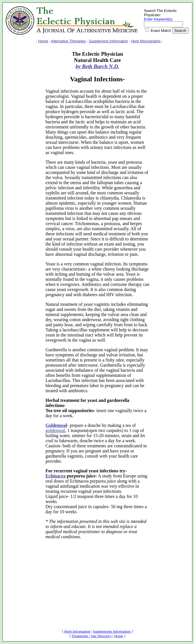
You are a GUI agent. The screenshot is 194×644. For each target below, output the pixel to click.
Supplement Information (108, 41)
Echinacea (55, 476)
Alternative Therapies (68, 41)
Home (43, 41)
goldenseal (55, 430)
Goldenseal (56, 425)
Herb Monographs (146, 41)
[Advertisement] (23, 136)
